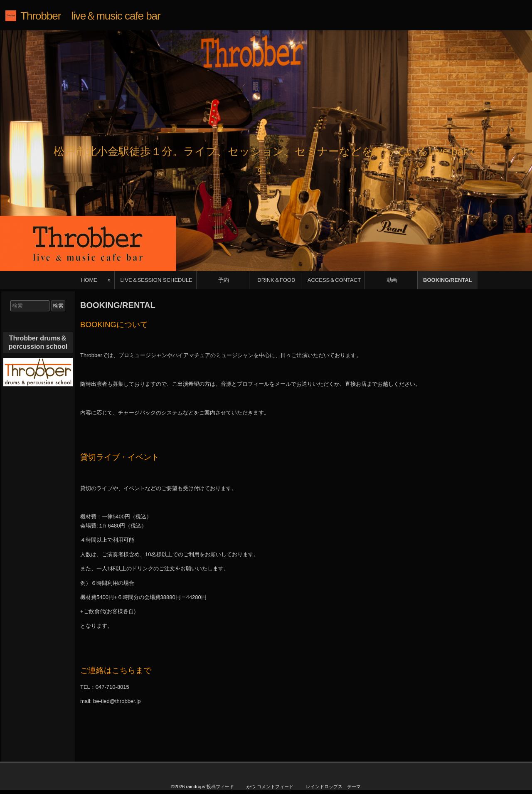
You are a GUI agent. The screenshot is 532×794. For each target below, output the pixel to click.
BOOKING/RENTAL (447, 280)
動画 (392, 280)
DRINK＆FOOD (276, 280)
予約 (224, 280)
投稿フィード (220, 787)
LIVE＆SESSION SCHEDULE (156, 280)
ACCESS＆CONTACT (334, 280)
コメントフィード (275, 787)
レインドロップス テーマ (333, 787)
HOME (89, 280)
